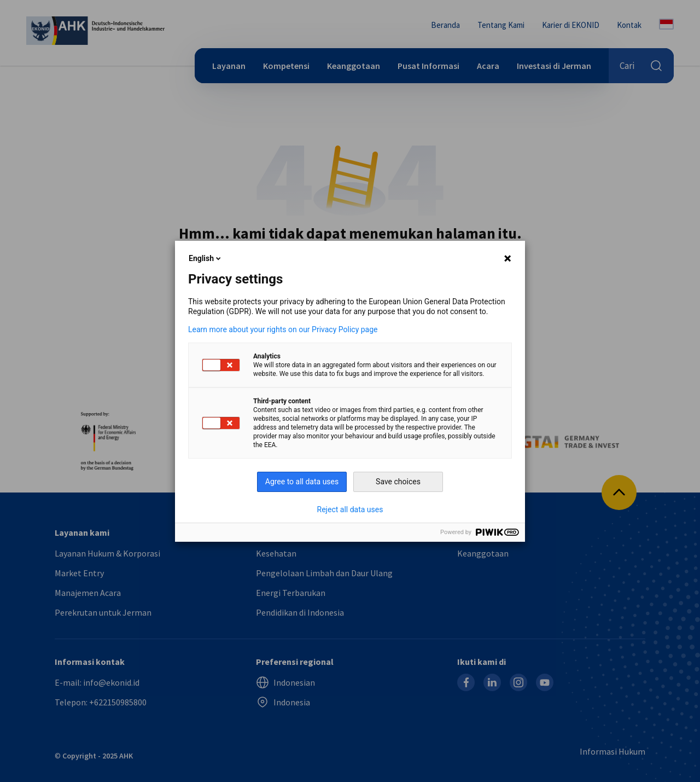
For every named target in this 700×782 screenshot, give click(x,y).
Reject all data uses (350, 509)
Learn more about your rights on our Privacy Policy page (283, 329)
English (206, 258)
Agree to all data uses (302, 482)
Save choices (398, 482)
